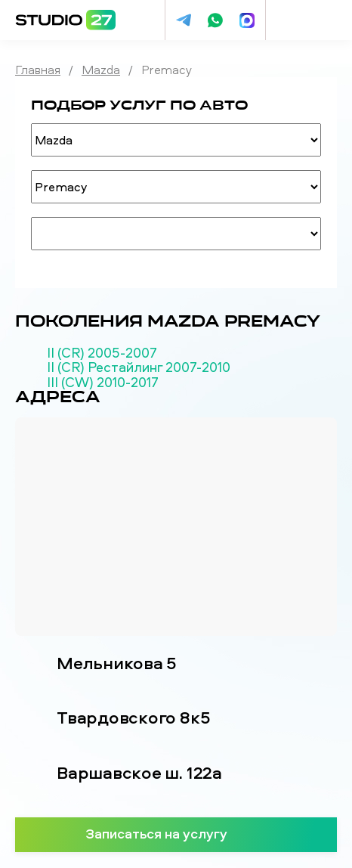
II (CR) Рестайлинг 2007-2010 (139, 367)
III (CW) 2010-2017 (103, 383)
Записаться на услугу (176, 833)
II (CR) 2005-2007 (102, 353)
